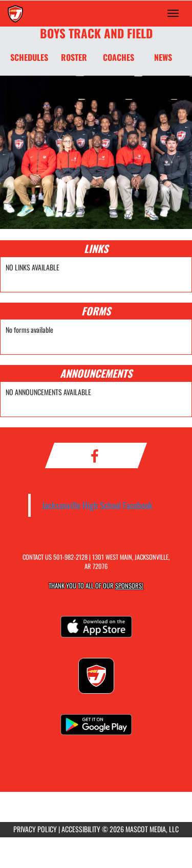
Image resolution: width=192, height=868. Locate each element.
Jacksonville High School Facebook (97, 505)
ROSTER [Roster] (74, 57)
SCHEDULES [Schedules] (29, 57)
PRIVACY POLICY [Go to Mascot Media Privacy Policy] (35, 829)
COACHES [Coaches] (119, 57)
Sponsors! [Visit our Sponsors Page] (129, 586)
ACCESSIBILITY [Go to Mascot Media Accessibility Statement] (81, 829)
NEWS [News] (163, 57)
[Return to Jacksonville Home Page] (15, 13)
